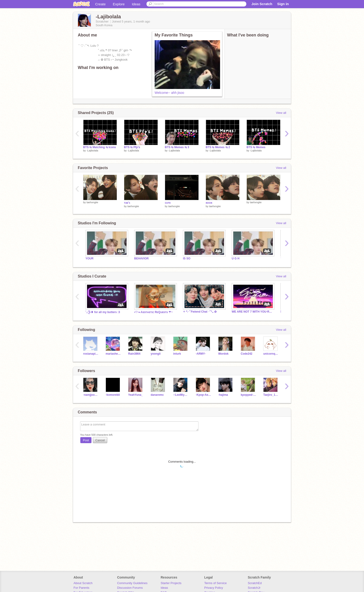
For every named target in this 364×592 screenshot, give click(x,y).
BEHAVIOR (141, 258)
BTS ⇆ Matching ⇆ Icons (99, 147)
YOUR (89, 258)
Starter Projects (171, 583)
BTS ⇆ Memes (256, 147)
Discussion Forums (130, 588)
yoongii (156, 354)
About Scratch (83, 583)
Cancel (100, 440)
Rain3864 (134, 354)
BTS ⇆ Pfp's (132, 147)
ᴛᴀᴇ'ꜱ (127, 203)
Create (100, 4)
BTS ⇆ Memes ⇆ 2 (218, 147)
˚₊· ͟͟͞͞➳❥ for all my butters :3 (103, 312)
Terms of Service (216, 583)
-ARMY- (201, 354)
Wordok (223, 354)
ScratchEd (255, 583)
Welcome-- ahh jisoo (169, 93)
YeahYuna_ (135, 395)
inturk (177, 354)
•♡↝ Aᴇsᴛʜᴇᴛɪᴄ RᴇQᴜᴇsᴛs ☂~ (153, 312)
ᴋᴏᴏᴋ (209, 203)
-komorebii (113, 395)
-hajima (223, 395)
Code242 (247, 354)
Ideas (136, 4)
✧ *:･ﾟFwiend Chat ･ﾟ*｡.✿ (200, 312)
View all (281, 113)
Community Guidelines (132, 583)
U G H (236, 258)
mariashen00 (113, 354)
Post (86, 440)
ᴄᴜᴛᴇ (168, 203)
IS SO (187, 258)
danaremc (157, 395)
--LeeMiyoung (181, 395)
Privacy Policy (214, 588)
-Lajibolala (92, 150)
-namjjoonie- (91, 395)
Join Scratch (262, 4)
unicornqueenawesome (271, 354)
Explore (119, 4)
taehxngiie (92, 202)
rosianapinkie (91, 354)
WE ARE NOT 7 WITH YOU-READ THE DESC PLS (253, 312)
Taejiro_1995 (271, 395)
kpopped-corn (249, 395)
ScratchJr (254, 588)
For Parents (81, 588)
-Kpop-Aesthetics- (203, 395)
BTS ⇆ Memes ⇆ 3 (177, 147)
